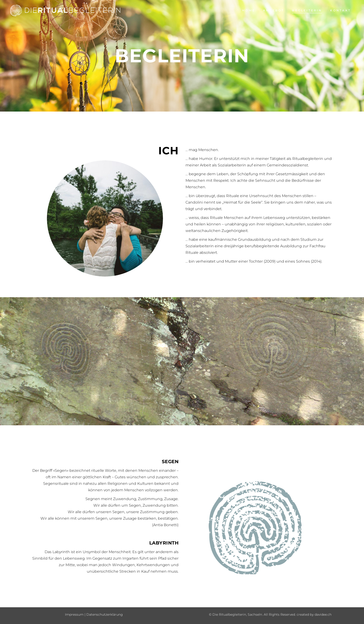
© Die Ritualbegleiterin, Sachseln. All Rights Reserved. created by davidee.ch (270, 614)
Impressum (74, 614)
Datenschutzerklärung (105, 614)
